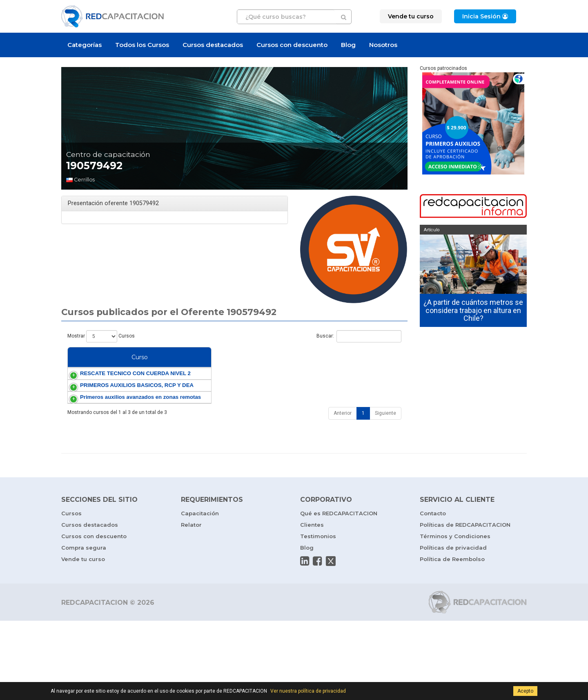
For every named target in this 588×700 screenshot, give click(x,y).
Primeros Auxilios (341, 422)
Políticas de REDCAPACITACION (465, 604)
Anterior (343, 492)
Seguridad (332, 390)
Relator (191, 604)
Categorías (85, 45)
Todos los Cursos (142, 45)
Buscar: (359, 336)
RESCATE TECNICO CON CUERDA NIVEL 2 (97, 397)
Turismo (354, 462)
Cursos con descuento (292, 45)
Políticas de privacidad (453, 627)
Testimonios (318, 615)
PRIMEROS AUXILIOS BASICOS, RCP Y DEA (98, 429)
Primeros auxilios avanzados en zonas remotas (96, 462)
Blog (348, 45)
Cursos (71, 593)
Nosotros (383, 45)
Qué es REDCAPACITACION (339, 593)
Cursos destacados (213, 45)
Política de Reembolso (452, 638)
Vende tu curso (83, 638)
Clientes (312, 604)
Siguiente (385, 492)
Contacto (433, 593)
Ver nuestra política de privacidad (308, 691)
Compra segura (84, 627)
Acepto (525, 691)
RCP (369, 422)
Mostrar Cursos (101, 336)
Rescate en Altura (361, 397)
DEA (326, 429)
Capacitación (200, 593)
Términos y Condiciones (455, 615)
